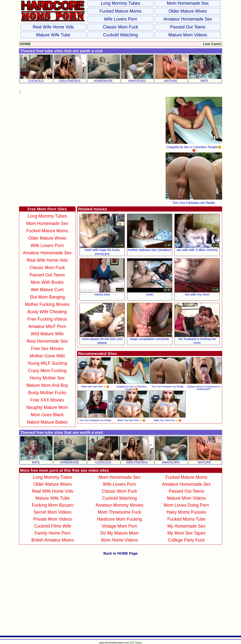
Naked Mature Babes (47, 422)
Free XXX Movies (47, 400)
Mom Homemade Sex (188, 3)
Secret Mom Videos (53, 512)
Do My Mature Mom (119, 533)
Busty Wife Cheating (47, 312)
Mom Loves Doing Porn (186, 505)
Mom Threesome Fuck (119, 512)
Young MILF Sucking (47, 363)
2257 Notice (136, 643)
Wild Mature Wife (47, 334)
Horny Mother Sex (47, 378)
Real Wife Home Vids (53, 27)
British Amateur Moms (53, 540)
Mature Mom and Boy (47, 385)
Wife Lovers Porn (120, 19)
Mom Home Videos (120, 540)
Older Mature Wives (188, 11)
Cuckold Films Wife (53, 526)
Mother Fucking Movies (47, 304)
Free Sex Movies (47, 349)
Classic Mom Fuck (121, 27)
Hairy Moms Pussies (186, 512)
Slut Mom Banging (47, 297)
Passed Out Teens (188, 27)
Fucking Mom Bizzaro (52, 505)
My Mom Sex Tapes (186, 533)
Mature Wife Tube (53, 35)
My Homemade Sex (186, 526)
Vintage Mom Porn (119, 526)
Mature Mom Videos (188, 35)
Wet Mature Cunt (47, 290)
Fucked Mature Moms (120, 11)
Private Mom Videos (52, 519)
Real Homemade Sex (47, 341)
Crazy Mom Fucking (47, 371)
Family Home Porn (53, 533)
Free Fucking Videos (47, 319)
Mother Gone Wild (47, 356)
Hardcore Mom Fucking (120, 519)
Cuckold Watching (121, 35)
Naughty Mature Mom (47, 407)
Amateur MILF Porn (47, 326)
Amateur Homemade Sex (188, 19)
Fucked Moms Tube (186, 519)
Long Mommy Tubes (120, 3)
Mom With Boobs (47, 282)
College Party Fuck (186, 540)
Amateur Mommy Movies (119, 505)
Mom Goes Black (47, 415)
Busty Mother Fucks (47, 393)
